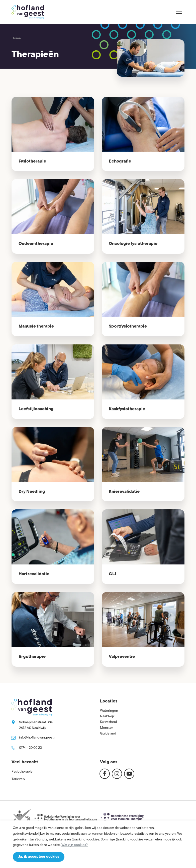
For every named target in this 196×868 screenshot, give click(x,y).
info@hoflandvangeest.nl (38, 738)
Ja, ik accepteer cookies (39, 857)
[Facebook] (105, 774)
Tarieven (18, 779)
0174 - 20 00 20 (30, 748)
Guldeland (108, 734)
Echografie (120, 161)
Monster (107, 728)
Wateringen (109, 711)
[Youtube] (129, 774)
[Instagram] (117, 774)
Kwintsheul (108, 722)
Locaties (109, 701)
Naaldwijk (107, 716)
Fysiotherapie (32, 161)
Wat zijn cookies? (75, 845)
